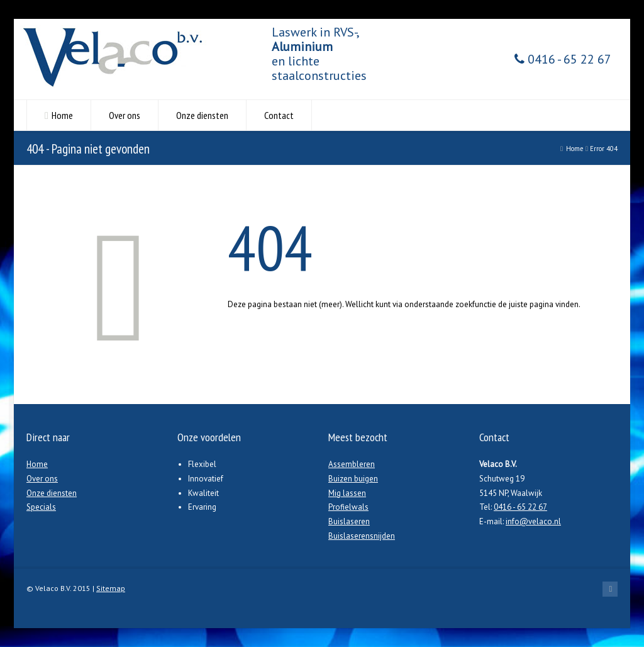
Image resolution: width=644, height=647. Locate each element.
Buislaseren (349, 521)
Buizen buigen (353, 479)
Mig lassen (347, 493)
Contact (279, 115)
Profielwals (348, 507)
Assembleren (352, 464)
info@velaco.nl (533, 521)
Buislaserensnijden (362, 536)
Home (62, 115)
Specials (41, 507)
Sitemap (111, 588)
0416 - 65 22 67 (563, 59)
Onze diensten (202, 115)
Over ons (125, 115)
